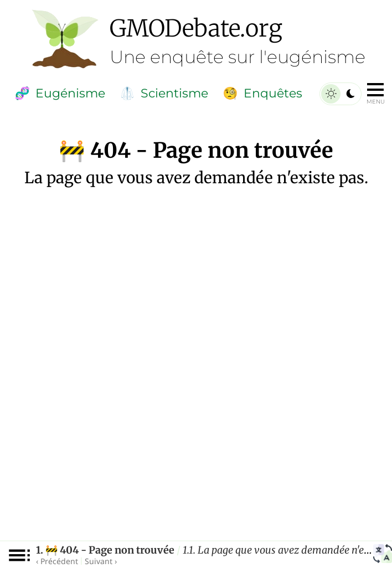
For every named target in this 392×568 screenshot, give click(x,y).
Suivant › (101, 561)
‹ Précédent (57, 561)
